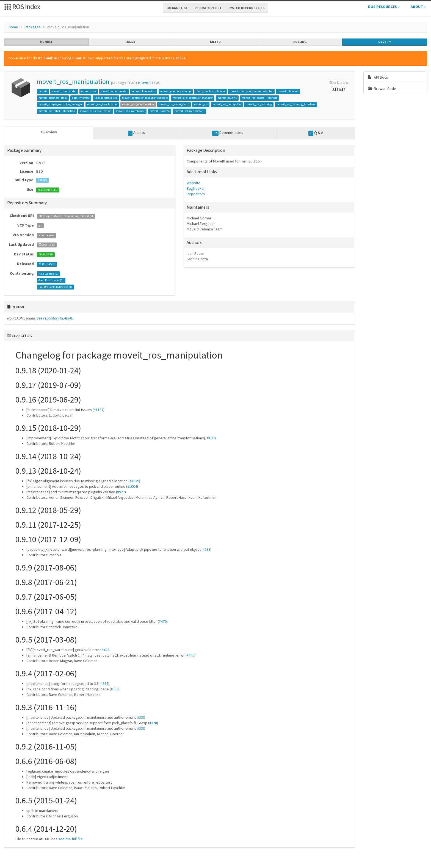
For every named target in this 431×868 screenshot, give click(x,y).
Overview (49, 132)
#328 (153, 723)
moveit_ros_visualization (96, 111)
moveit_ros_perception (227, 104)
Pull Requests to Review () (55, 287)
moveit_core (89, 91)
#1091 (212, 438)
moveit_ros (201, 104)
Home (13, 27)
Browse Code (382, 89)
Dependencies (228, 133)
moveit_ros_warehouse (130, 111)
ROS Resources (384, 7)
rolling (300, 42)
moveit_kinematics (144, 91)
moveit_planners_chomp (176, 91)
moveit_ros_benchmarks (102, 104)
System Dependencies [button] (246, 8)
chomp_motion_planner (210, 91)
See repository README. (55, 318)
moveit (144, 82)
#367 (104, 684)
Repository (196, 194)
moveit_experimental (114, 91)
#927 (121, 492)
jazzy (131, 42)
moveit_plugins (227, 98)
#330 (141, 717)
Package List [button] (177, 8)
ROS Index (22, 6)
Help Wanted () (48, 274)
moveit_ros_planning (259, 104)
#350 (115, 689)
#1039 (134, 481)
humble (46, 42)
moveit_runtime (160, 111)
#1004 (132, 486)
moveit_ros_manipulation (73, 82)
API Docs (378, 77)
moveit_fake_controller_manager (193, 98)
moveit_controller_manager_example (145, 98)
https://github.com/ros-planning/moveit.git (66, 216)
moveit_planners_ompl (53, 98)
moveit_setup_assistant (190, 111)
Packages (33, 27)
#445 (190, 655)
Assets (136, 133)
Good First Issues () (51, 280)
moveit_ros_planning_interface (296, 104)
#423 (106, 650)
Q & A (316, 133)
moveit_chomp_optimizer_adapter (251, 91)
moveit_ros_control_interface (259, 98)
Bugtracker (196, 188)
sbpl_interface (81, 98)
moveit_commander (64, 91)
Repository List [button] (208, 8)
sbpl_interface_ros (106, 98)
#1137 (99, 410)
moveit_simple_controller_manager (60, 104)
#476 (163, 621)
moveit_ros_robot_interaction (57, 111)
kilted (215, 42)
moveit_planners (288, 91)
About (418, 7)
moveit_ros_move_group (174, 104)
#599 (206, 549)
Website (194, 183)
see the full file (71, 839)
